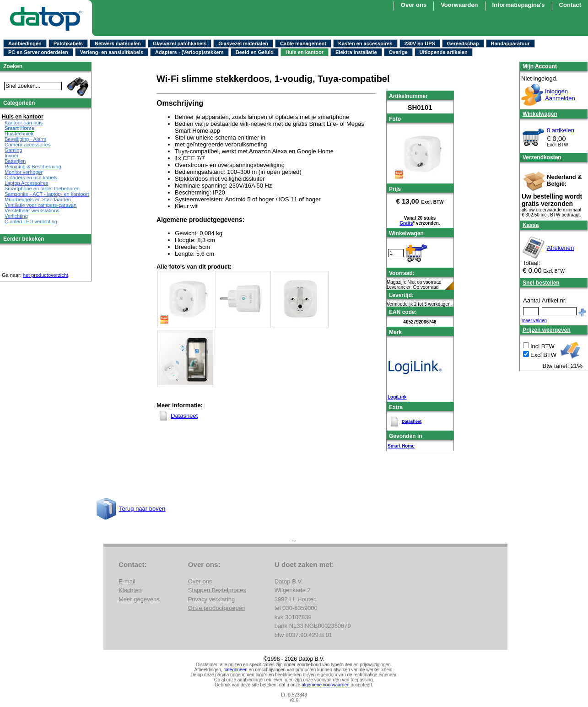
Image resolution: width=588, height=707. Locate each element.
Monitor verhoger (24, 172)
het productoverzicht (46, 275)
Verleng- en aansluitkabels (112, 52)
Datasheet (412, 421)
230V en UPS (420, 43)
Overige (398, 52)
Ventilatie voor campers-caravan (40, 205)
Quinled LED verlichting (31, 221)
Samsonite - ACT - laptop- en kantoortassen (54, 194)
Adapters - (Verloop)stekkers (189, 52)
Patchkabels (68, 43)
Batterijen (15, 161)
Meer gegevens (139, 599)
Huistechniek (19, 134)
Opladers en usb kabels (31, 178)
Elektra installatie (356, 52)
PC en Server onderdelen (38, 52)
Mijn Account (540, 66)
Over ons (414, 5)
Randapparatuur (510, 43)
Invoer (12, 156)
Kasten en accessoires (365, 43)
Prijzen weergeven (547, 330)
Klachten (130, 590)
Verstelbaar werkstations (32, 210)
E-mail (127, 581)
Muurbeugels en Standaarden (38, 200)
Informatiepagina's (519, 5)
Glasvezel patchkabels (180, 43)
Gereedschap (463, 43)
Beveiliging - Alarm (25, 139)
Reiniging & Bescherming (33, 167)
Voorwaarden (459, 5)
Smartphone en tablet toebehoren (42, 189)
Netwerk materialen (118, 43)
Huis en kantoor (305, 52)
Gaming (13, 150)
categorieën (236, 670)
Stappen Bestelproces (217, 590)
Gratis (406, 223)
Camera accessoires (27, 145)
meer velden (534, 321)
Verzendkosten (542, 157)
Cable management (303, 43)
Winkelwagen (540, 114)
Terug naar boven (142, 509)
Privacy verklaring (212, 599)
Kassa (531, 225)
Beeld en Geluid (255, 52)
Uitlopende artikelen (444, 52)
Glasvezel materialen (243, 43)
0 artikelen (561, 130)
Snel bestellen (541, 283)
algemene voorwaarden (326, 685)
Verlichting (16, 216)
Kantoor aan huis (24, 123)
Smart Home (401, 446)
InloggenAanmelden (560, 95)
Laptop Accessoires (26, 183)
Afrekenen (560, 248)
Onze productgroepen (217, 608)
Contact (570, 5)
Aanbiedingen (25, 43)
